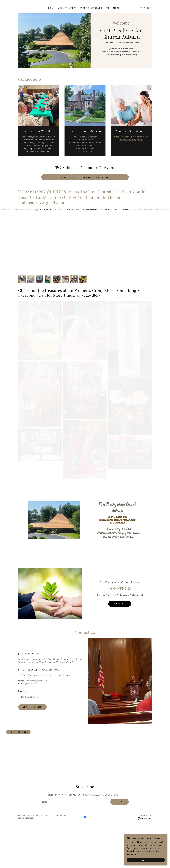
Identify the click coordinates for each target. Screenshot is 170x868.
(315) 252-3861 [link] (32, 736)
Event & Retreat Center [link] (95, 8)
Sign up (120, 854)
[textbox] (74, 854)
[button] (117, 8)
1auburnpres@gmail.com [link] (36, 733)
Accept (146, 860)
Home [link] (52, 8)
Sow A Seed (120, 656)
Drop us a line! (32, 759)
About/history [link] (67, 8)
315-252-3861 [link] (143, 8)
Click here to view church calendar (85, 177)
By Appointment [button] (32, 749)
